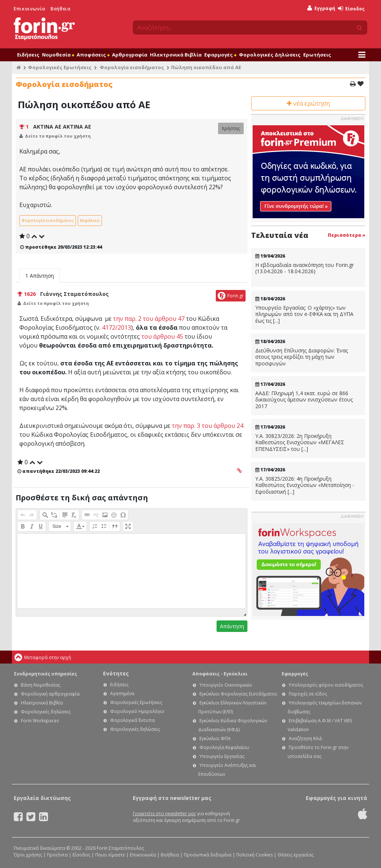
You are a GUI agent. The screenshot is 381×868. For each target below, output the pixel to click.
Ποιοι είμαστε (110, 855)
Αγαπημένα (122, 693)
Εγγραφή (321, 8)
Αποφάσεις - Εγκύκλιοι (220, 674)
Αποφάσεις (93, 55)
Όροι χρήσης (28, 855)
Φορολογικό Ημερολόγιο (137, 711)
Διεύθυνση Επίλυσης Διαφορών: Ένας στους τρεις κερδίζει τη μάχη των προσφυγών (302, 357)
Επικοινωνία (30, 9)
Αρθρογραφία (130, 55)
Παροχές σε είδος (308, 694)
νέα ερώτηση (308, 103)
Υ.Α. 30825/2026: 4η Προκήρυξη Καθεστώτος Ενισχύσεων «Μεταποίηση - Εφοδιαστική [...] (305, 485)
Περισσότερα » (347, 235)
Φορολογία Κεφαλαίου (224, 747)
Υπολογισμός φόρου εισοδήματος (326, 685)
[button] (23, 515)
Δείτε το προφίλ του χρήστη (58, 136)
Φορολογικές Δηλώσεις (270, 55)
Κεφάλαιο (90, 220)
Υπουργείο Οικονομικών (226, 685)
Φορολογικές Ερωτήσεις (60, 67)
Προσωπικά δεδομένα (208, 855)
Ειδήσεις (28, 55)
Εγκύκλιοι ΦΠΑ (215, 738)
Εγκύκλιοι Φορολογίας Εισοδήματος (238, 694)
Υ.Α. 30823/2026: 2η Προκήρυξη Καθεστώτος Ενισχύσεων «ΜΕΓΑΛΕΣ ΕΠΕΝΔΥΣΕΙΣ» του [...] (300, 443)
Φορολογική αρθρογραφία (50, 694)
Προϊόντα (57, 855)
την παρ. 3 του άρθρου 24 (208, 426)
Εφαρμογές (220, 55)
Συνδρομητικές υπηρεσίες (45, 674)
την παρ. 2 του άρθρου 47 (149, 319)
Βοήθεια (60, 9)
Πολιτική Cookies (254, 855)
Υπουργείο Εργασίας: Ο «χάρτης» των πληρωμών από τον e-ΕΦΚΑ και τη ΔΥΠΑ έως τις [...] (304, 314)
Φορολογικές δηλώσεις (46, 712)
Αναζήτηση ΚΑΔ (305, 738)
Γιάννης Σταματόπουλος (74, 294)
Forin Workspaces (40, 721)
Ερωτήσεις (317, 55)
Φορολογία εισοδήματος (132, 67)
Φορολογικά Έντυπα (132, 720)
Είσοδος (351, 9)
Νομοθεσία (58, 55)
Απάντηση (232, 626)
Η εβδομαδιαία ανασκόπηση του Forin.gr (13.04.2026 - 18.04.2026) (305, 268)
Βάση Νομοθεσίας (41, 685)
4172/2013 (116, 327)
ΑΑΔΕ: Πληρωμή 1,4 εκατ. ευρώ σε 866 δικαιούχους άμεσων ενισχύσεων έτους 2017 (304, 400)
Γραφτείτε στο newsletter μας (164, 814)
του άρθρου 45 (162, 336)
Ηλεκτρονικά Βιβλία (176, 55)
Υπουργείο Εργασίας (222, 756)
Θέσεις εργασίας (296, 855)
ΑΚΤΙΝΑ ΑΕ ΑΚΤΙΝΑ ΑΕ (62, 127)
